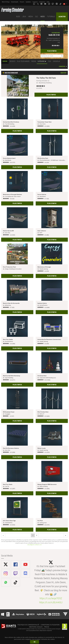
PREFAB (34, 61)
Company (42, 2)
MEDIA (31, 17)
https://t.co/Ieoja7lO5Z (51, 598)
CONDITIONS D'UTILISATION (50, 625)
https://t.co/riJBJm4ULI (51, 602)
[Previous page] (66, 535)
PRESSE (47, 627)
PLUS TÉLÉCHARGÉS (23, 61)
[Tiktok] (61, 4)
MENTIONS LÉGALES (36, 627)
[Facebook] (42, 4)
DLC (37, 17)
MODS (43, 17)
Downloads (15, 2)
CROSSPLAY (56, 61)
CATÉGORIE (41, 61)
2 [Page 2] (37, 535)
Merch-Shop (6, 2)
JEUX (24, 17)
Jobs (48, 2)
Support (35, 2)
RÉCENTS (12, 61)
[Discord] (57, 4)
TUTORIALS (51, 17)
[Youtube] (45, 4)
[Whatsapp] (34, 4)
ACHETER (62, 17)
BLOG (18, 17)
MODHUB (5, 61)
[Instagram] (49, 4)
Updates (28, 2)
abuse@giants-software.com (35, 545)
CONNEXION (62, 66)
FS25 (50, 61)
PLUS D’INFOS (52, 51)
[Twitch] (53, 4)
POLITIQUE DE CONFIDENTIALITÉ (28, 625)
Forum (22, 2)
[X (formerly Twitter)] (38, 4)
